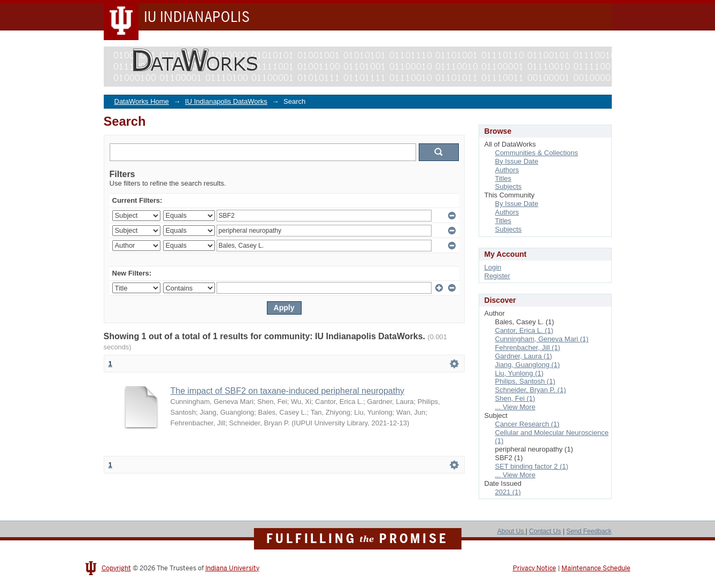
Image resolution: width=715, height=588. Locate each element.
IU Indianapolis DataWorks (226, 101)
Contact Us (545, 531)
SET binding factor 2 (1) (532, 466)
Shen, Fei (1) (515, 398)
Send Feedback (589, 531)
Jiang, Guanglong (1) (528, 365)
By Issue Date (517, 161)
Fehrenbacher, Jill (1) (528, 348)
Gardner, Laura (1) (524, 356)
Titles (503, 178)
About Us (512, 531)
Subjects (509, 186)
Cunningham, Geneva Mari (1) (542, 339)
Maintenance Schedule (596, 568)
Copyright (116, 568)
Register (497, 276)
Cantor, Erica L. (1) (524, 330)
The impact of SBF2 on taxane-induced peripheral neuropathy (288, 391)
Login (493, 267)
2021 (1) (508, 492)
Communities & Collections (537, 153)
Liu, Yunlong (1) (520, 373)
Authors (507, 170)
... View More (516, 407)
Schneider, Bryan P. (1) (531, 390)
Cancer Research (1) (528, 424)
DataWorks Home (142, 101)
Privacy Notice (535, 568)
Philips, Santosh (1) (525, 381)
